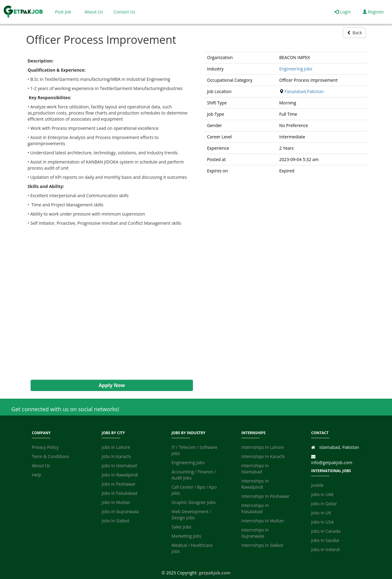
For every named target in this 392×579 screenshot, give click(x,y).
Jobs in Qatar (324, 504)
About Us (94, 12)
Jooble (317, 485)
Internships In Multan (263, 521)
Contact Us (124, 12)
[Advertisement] (109, 308)
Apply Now (112, 385)
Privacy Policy (45, 447)
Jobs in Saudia (325, 540)
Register (373, 12)
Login (343, 12)
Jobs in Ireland (325, 549)
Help (36, 475)
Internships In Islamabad (255, 469)
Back (354, 33)
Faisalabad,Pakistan (304, 91)
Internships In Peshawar (265, 496)
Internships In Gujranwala (255, 533)
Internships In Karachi (263, 456)
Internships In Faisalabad (255, 508)
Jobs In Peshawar (119, 484)
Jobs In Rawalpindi (120, 475)
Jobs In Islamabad (119, 466)
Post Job (63, 12)
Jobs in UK (321, 513)
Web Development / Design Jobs (191, 515)
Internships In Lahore (263, 447)
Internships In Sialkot (262, 545)
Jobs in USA (322, 522)
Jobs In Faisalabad (119, 493)
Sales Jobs (181, 527)
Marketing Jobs (186, 536)
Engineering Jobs (296, 69)
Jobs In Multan (116, 502)
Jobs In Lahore (116, 447)
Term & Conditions (51, 456)
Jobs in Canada (326, 531)
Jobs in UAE (322, 494)
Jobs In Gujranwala (120, 511)
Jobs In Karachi (116, 456)
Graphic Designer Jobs (194, 502)
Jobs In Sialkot (115, 521)
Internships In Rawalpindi (255, 484)
